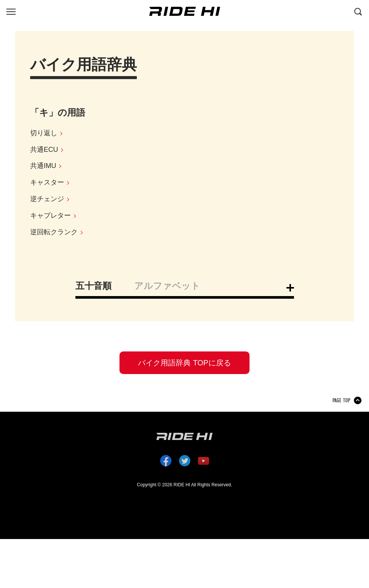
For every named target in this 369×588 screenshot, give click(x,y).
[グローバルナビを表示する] (11, 11)
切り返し (44, 133)
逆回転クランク (54, 232)
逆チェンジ (47, 199)
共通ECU (44, 150)
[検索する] (358, 11)
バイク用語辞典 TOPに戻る (184, 363)
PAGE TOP (341, 400)
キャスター (47, 182)
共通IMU (43, 166)
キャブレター (51, 215)
